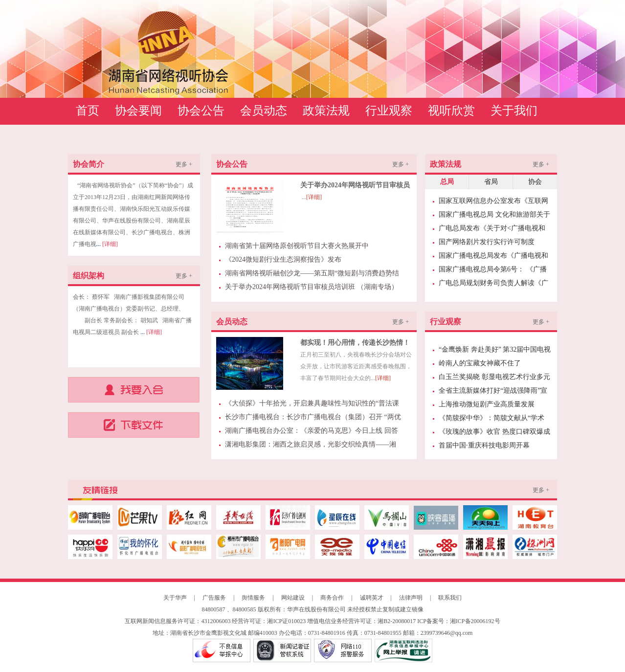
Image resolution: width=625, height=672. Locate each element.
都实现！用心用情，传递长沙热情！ (355, 343)
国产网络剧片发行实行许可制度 (487, 242)
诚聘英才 (372, 598)
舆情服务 (253, 598)
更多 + (184, 164)
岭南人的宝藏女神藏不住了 (480, 363)
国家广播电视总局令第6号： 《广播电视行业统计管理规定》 (493, 271)
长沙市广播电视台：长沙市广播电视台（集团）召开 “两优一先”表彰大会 (313, 419)
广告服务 (214, 598)
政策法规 (326, 111)
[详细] (110, 244)
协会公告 (201, 111)
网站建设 (293, 598)
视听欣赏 (451, 111)
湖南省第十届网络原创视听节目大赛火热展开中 (297, 246)
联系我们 (450, 598)
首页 (88, 111)
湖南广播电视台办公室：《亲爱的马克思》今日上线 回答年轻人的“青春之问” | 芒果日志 (312, 432)
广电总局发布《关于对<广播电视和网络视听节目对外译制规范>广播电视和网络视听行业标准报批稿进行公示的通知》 (493, 230)
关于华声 (175, 598)
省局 (491, 182)
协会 (535, 182)
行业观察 (389, 111)
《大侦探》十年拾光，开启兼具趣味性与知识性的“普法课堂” (312, 405)
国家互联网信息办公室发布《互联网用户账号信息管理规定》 (493, 202)
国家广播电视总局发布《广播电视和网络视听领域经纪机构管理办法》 (493, 257)
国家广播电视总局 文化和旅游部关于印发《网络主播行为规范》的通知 (494, 216)
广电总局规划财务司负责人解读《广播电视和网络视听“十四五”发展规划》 (493, 285)
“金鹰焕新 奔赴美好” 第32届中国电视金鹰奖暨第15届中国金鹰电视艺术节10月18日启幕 (495, 351)
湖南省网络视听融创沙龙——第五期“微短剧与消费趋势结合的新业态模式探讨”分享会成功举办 (312, 275)
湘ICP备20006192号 (475, 621)
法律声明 (411, 598)
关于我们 (514, 111)
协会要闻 (138, 111)
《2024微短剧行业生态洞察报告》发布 (283, 259)
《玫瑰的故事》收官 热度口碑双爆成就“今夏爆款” (494, 433)
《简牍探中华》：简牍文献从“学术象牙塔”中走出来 (491, 420)
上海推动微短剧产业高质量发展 (487, 404)
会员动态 (264, 111)
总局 (447, 182)
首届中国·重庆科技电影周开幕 (484, 445)
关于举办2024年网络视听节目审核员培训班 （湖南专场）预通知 (312, 289)
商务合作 (332, 598)
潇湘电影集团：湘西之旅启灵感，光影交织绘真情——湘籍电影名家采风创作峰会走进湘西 (311, 446)
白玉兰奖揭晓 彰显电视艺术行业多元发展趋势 (494, 379)
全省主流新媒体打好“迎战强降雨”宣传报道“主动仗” (493, 392)
